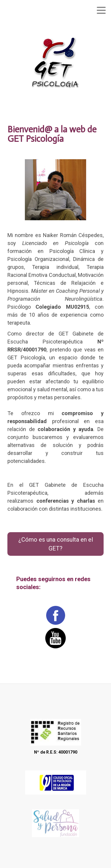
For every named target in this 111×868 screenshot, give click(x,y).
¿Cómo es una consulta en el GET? (56, 544)
